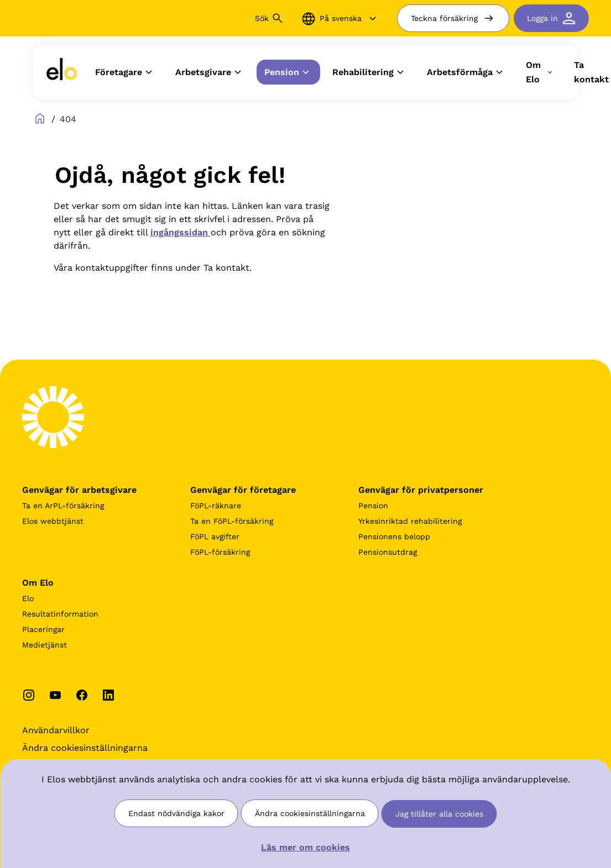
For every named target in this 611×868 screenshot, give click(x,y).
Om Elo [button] (540, 72)
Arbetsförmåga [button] (466, 72)
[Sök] (201, 18)
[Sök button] (278, 18)
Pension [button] (288, 72)
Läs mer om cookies (305, 847)
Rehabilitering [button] (370, 72)
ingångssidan (181, 232)
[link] (62, 72)
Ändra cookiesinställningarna (310, 813)
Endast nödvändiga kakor (176, 813)
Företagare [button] (125, 72)
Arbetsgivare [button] (210, 72)
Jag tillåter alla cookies (439, 814)
